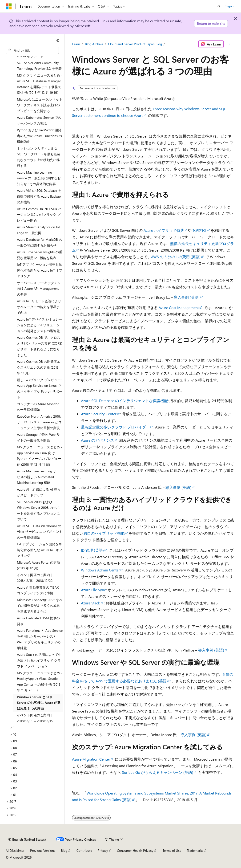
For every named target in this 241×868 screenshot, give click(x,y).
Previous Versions (43, 850)
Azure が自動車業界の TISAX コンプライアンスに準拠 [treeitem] (38, 590)
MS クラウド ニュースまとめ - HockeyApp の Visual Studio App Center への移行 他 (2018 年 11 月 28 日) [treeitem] (40, 682)
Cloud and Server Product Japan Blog (135, 44)
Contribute (84, 850)
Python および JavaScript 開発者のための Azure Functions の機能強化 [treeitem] (39, 136)
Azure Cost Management (179, 308)
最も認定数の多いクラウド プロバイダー (115, 427)
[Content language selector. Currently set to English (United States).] (27, 839)
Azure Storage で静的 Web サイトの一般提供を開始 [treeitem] (38, 437)
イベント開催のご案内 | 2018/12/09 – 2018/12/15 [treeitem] (35, 718)
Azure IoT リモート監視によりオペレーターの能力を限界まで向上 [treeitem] (39, 307)
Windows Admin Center (100, 570)
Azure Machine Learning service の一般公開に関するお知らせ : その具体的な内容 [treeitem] (39, 178)
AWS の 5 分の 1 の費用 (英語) (176, 257)
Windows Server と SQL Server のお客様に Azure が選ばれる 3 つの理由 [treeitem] (39, 703)
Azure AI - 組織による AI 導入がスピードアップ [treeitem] (39, 492)
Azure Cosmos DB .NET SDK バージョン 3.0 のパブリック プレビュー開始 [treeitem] (39, 215)
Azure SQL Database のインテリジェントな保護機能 (124, 401)
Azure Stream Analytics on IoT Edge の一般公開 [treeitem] (39, 230)
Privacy (103, 850)
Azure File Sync (93, 590)
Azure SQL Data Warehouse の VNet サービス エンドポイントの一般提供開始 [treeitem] (40, 532)
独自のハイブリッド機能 (104, 533)
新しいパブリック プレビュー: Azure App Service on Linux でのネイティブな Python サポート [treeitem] (40, 389)
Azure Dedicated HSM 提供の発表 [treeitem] (38, 621)
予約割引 (199, 230)
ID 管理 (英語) (92, 550)
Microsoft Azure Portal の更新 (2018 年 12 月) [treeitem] (38, 565)
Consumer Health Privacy (135, 850)
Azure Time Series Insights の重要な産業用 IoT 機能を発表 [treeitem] (40, 255)
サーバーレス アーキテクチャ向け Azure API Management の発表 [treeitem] (39, 289)
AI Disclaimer (15, 850)
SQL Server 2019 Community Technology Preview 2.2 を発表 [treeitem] (39, 66)
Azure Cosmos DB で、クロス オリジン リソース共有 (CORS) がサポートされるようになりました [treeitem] (40, 346)
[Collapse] (58, 41)
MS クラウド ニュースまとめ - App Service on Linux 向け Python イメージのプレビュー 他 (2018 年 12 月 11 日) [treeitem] (40, 456)
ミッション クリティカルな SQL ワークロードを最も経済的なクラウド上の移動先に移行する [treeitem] (39, 157)
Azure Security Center (99, 414)
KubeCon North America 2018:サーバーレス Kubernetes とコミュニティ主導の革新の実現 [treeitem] (39, 422)
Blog (64, 850)
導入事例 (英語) (187, 297)
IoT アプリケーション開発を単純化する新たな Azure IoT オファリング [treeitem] (40, 270)
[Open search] (219, 6)
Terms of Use (172, 850)
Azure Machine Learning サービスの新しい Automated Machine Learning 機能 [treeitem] (38, 477)
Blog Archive (94, 44)
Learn (76, 44)
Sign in (230, 6)
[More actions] (230, 44)
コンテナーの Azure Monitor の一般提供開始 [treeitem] (38, 407)
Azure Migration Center (91, 759)
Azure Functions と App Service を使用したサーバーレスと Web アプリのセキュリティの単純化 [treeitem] (40, 639)
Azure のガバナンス (97, 440)
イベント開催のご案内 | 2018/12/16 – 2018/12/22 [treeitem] (35, 578)
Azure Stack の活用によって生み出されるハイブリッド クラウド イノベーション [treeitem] (39, 660)
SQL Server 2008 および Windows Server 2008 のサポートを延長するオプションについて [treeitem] (38, 511)
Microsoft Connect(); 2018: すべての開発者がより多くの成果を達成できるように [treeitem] (40, 606)
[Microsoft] (9, 6)
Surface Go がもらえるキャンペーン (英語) (158, 772)
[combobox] (32, 50)
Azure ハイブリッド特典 (164, 230)
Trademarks (195, 850)
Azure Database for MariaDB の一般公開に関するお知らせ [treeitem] (40, 242)
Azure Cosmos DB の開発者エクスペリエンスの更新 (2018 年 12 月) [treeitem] (39, 367)
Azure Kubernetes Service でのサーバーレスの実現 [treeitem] (39, 120)
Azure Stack (90, 603)
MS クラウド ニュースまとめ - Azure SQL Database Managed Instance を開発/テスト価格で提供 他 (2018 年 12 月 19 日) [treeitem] (40, 84)
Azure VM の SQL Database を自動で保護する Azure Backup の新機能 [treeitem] (39, 196)
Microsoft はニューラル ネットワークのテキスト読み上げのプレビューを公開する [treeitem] (40, 105)
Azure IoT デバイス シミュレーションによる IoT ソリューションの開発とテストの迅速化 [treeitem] (40, 325)
